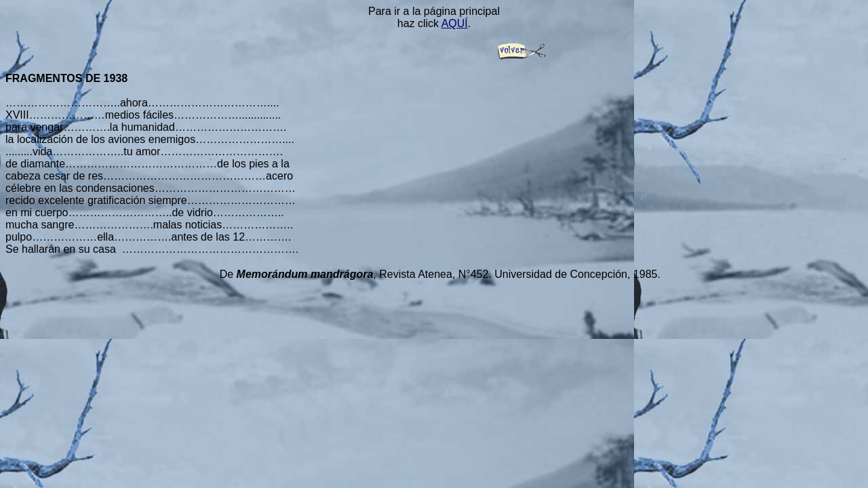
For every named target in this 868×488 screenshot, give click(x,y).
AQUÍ (455, 23)
